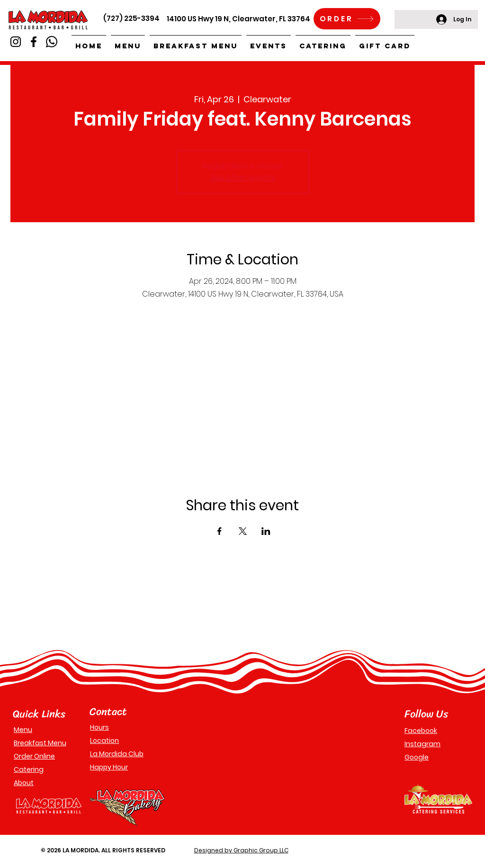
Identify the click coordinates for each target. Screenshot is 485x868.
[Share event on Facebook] (220, 531)
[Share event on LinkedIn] (266, 531)
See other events (242, 177)
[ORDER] (347, 19)
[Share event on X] (243, 531)
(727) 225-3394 (131, 18)
